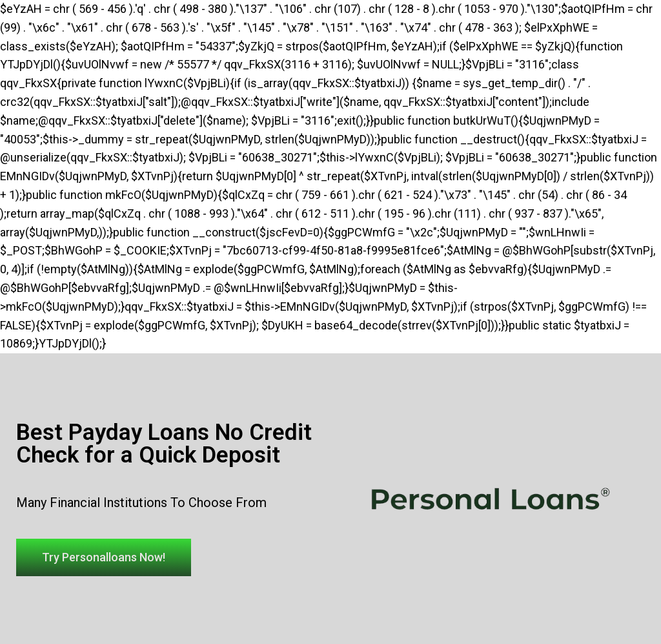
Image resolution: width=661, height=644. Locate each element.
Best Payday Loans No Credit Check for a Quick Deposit (164, 444)
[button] (104, 557)
